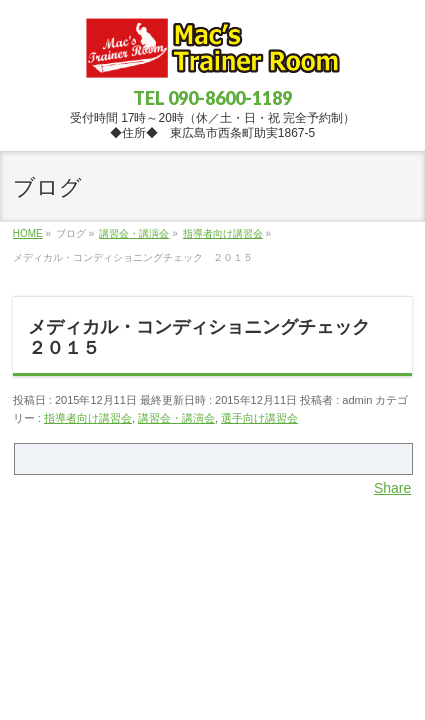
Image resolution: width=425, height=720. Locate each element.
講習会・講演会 (176, 418)
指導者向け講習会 (88, 418)
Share (392, 488)
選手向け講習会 (259, 418)
